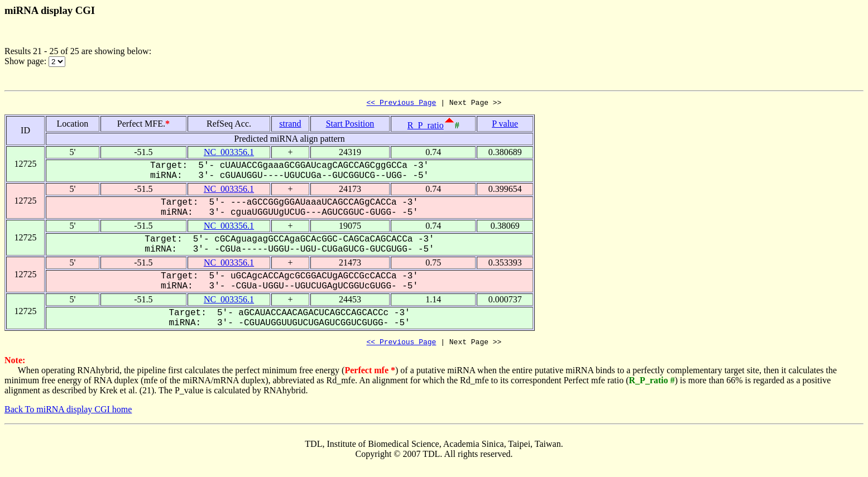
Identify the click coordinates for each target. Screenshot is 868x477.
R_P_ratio (426, 127)
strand (290, 125)
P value (505, 125)
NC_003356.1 (229, 154)
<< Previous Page (402, 104)
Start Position (350, 125)
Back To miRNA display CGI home (68, 413)
